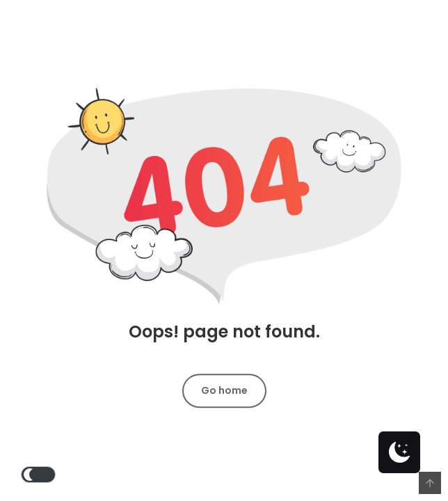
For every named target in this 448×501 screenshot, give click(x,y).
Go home (224, 390)
